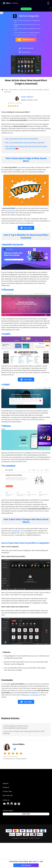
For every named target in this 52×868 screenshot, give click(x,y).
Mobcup (7, 426)
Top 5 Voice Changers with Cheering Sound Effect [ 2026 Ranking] (24, 732)
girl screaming (10, 210)
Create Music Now (26, 9)
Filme (8, 3)
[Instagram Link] (19, 804)
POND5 (6, 384)
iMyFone (16, 3)
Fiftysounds (8, 290)
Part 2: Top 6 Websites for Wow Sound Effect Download (25, 143)
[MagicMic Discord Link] (12, 804)
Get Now (45, 443)
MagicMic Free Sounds (13, 244)
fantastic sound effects (32, 695)
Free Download (26, 40)
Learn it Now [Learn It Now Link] (26, 814)
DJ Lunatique (9, 466)
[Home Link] (12, 777)
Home (6, 90)
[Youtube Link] (4, 804)
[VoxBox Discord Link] (8, 804)
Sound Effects (14, 90)
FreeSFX (7, 334)
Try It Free (26, 228)
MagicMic (17, 531)
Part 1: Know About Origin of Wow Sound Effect (22, 139)
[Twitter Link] (15, 804)
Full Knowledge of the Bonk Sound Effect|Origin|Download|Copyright (16, 727)
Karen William (27, 97)
